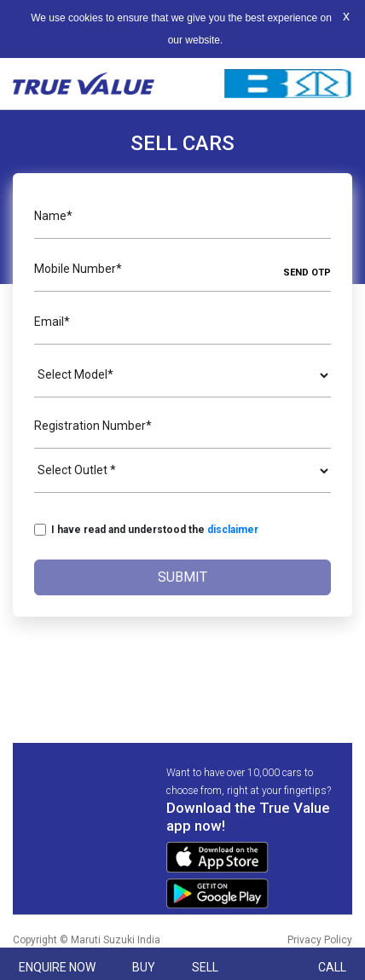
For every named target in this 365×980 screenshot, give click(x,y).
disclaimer (233, 530)
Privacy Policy (320, 940)
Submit (182, 577)
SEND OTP (307, 273)
